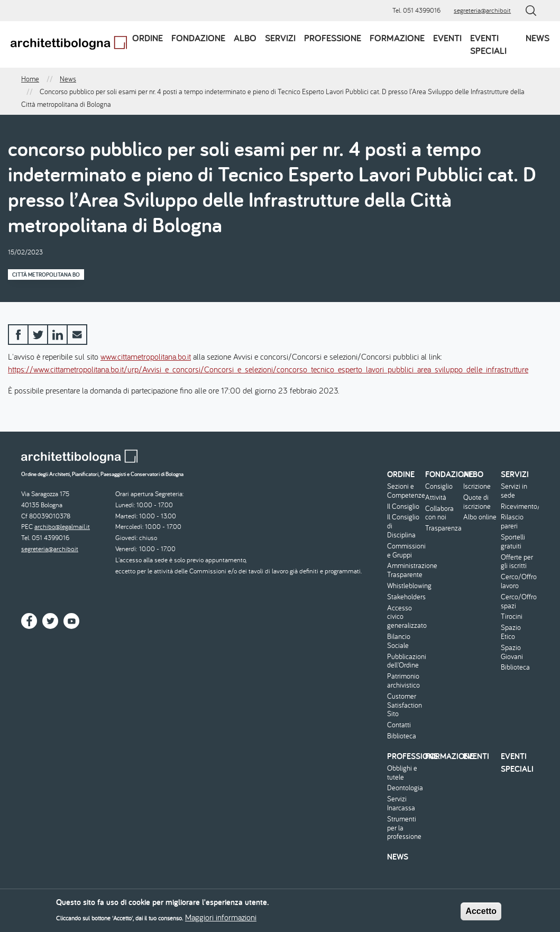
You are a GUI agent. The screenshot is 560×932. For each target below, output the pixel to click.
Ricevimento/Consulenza (518, 506)
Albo (245, 38)
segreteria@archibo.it (482, 10)
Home (30, 79)
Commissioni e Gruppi (405, 551)
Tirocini (512, 616)
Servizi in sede (514, 491)
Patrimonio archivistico (403, 681)
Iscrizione (477, 486)
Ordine (148, 38)
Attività (436, 497)
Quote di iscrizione (477, 502)
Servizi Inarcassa (401, 803)
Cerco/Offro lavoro (518, 581)
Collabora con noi (439, 513)
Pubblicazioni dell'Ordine (405, 661)
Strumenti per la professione (404, 828)
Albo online (480, 517)
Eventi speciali (488, 44)
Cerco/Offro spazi (518, 601)
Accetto (481, 914)
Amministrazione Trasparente (405, 570)
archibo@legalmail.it (62, 527)
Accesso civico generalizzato (405, 617)
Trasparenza (443, 528)
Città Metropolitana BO (46, 275)
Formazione (397, 38)
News (538, 38)
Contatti (399, 725)
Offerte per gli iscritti (517, 562)
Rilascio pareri (512, 522)
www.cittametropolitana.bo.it (146, 357)
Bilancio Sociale (399, 641)
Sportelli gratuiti (513, 542)
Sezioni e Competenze (405, 491)
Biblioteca (402, 736)
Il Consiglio (403, 506)
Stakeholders (405, 597)
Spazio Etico (511, 632)
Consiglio (439, 486)
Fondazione (198, 38)
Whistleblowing (405, 586)
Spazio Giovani (512, 652)
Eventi (447, 38)
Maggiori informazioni (221, 920)
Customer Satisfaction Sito (405, 705)
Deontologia (405, 788)
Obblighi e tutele (402, 773)
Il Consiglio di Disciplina (403, 526)
